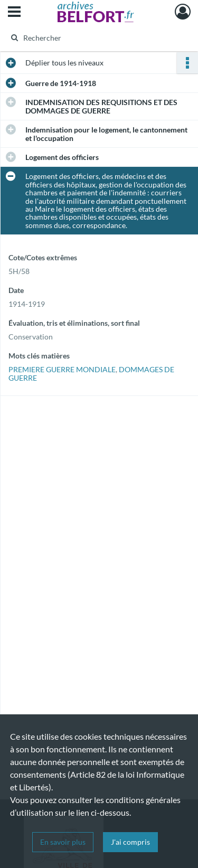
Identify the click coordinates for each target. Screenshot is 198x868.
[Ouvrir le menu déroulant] (14, 13)
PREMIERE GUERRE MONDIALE (62, 369)
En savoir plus (63, 842)
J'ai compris (130, 842)
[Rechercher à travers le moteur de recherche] (98, 37)
